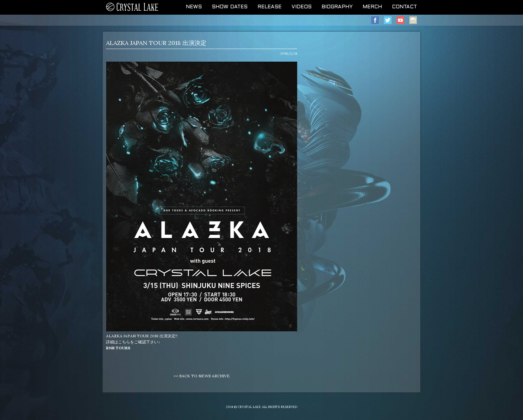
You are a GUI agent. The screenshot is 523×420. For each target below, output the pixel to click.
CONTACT (404, 7)
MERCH (372, 7)
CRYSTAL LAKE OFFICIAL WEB (132, 7)
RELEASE (270, 7)
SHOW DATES (230, 7)
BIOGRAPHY (337, 7)
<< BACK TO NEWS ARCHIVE (202, 376)
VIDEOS (302, 7)
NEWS (194, 7)
